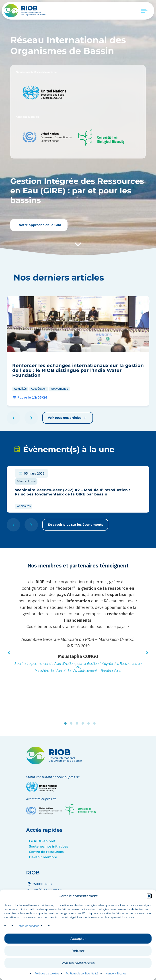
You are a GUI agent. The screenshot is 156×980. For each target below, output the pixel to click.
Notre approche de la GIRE (40, 225)
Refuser (78, 965)
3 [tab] (78, 723)
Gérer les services (28, 940)
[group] (78, 351)
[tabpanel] (78, 627)
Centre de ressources (46, 852)
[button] (149, 910)
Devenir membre (43, 857)
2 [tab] (72, 723)
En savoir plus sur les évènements (75, 525)
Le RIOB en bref (42, 841)
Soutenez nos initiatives (48, 846)
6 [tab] (95, 723)
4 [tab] (84, 723)
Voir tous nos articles (68, 418)
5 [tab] (90, 723)
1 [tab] (66, 723)
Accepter (78, 953)
